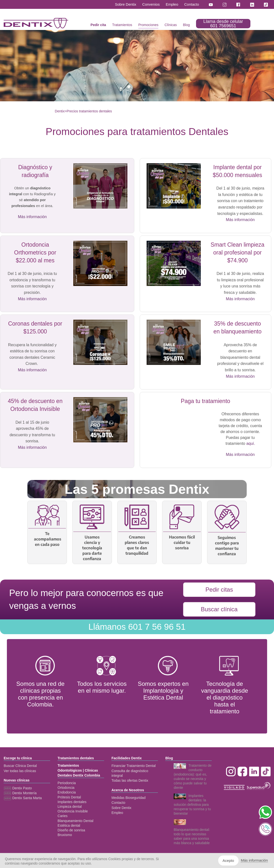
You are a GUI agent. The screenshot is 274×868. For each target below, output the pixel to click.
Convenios (151, 4)
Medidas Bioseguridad (129, 798)
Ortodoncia (66, 788)
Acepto (228, 861)
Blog (186, 25)
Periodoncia (67, 783)
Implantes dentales (72, 802)
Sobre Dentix (126, 4)
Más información (32, 217)
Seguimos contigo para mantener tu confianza (227, 546)
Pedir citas (219, 590)
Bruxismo (65, 835)
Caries (62, 816)
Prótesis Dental (69, 797)
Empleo (172, 4)
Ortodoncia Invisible (73, 811)
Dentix (60, 111)
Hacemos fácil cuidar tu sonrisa (182, 542)
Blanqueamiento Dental (76, 821)
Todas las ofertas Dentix (130, 780)
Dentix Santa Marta (23, 798)
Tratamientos (122, 25)
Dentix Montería (20, 793)
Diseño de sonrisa (71, 830)
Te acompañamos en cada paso (47, 539)
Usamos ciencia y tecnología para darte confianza (92, 548)
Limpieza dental (70, 807)
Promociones (148, 25)
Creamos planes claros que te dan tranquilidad (137, 545)
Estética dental (69, 825)
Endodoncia (67, 792)
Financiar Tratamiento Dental (134, 766)
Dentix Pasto (18, 788)
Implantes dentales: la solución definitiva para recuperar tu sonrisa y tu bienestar (192, 805)
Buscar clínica (219, 609)
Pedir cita (98, 25)
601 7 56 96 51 (137, 627)
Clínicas (171, 25)
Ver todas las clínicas (20, 771)
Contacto (192, 4)
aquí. (251, 443)
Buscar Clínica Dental (20, 766)
